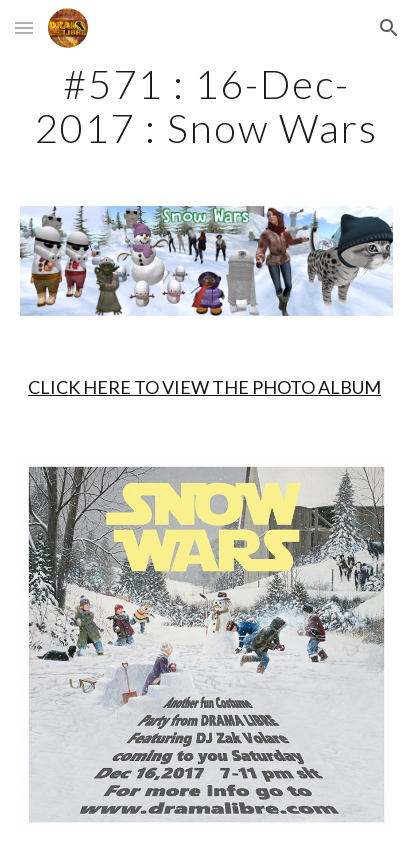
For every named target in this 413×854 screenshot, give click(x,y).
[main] (206, 106)
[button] (24, 27)
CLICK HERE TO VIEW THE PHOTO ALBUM (204, 387)
